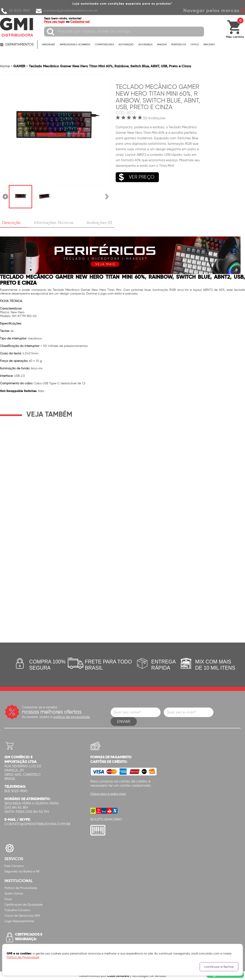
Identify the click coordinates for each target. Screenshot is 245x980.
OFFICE (195, 44)
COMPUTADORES (104, 44)
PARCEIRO (209, 44)
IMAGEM (162, 44)
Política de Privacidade (21, 888)
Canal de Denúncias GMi (22, 916)
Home (5, 66)
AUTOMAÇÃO (126, 44)
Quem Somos (14, 893)
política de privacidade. (72, 717)
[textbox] (124, 32)
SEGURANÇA (145, 44)
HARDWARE (48, 44)
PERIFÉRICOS (179, 44)
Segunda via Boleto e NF (22, 871)
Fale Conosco (14, 866)
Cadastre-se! (80, 22)
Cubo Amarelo (118, 976)
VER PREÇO (135, 177)
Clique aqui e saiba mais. (108, 794)
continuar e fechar (219, 967)
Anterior (6, 197)
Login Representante (19, 921)
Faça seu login (55, 22)
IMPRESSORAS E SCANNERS (75, 44)
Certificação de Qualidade (23, 905)
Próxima (107, 197)
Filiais (8, 899)
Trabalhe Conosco (17, 910)
